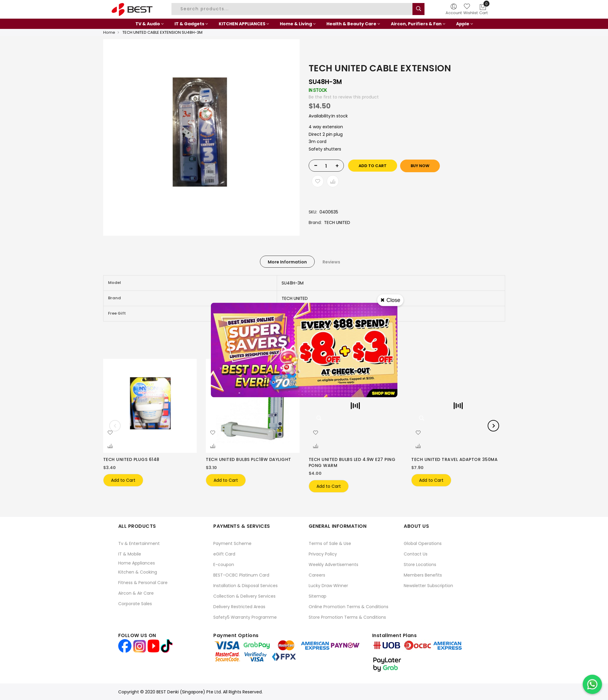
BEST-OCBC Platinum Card (241, 575)
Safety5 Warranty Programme (245, 617)
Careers (317, 575)
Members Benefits (423, 575)
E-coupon (224, 565)
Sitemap (318, 596)
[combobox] (293, 9)
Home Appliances (137, 563)
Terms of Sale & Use (330, 543)
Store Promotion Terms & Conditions (347, 617)
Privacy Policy (323, 554)
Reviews (331, 262)
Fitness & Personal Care (143, 583)
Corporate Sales (135, 604)
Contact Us (416, 554)
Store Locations (420, 565)
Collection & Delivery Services (244, 596)
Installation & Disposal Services (245, 586)
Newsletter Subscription (428, 586)
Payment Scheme (232, 543)
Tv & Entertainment (139, 543)
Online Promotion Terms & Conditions (349, 607)
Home (109, 32)
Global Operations (423, 543)
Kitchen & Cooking (138, 572)
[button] (110, 433)
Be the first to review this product (344, 97)
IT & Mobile (130, 554)
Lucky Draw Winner (328, 586)
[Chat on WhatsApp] (592, 684)
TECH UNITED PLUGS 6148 (131, 459)
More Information (287, 262)
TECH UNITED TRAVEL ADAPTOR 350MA (454, 459)
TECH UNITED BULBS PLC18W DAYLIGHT (248, 459)
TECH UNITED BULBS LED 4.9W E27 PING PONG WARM (352, 462)
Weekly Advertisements (333, 565)
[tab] (287, 262)
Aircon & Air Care (136, 593)
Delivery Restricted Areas (239, 607)
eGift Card (224, 554)
